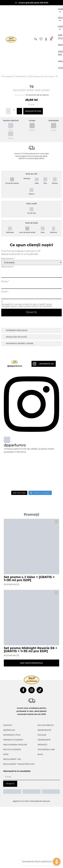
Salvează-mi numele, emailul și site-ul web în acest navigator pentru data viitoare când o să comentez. (27, 308)
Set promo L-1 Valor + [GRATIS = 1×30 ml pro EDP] (29, 581)
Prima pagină (8, 76)
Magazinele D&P (46, 752)
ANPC (6, 757)
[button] (36, 39)
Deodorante (21, 76)
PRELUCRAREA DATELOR (15, 747)
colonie (42, 737)
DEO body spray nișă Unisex (41, 76)
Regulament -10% (12, 762)
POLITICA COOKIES (12, 752)
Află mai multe (12, 587)
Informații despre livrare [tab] (20, 346)
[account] (46, 39)
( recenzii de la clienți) (37, 97)
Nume (5, 284)
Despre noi (9, 733)
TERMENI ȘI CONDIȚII (13, 742)
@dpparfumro (15, 369)
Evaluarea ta (8, 261)
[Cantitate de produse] (14, 113)
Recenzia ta (8, 269)
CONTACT (8, 728)
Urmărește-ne (46, 366)
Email (5, 294)
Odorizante (44, 742)
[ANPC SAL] (12, 794)
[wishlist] (41, 39)
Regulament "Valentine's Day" (19, 767)
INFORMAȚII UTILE (12, 737)
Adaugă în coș (33, 114)
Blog (40, 757)
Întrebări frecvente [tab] (17, 333)
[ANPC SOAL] (31, 794)
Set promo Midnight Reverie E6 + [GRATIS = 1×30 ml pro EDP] (31, 652)
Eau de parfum (46, 728)
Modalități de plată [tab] (16, 339)
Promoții (42, 747)
